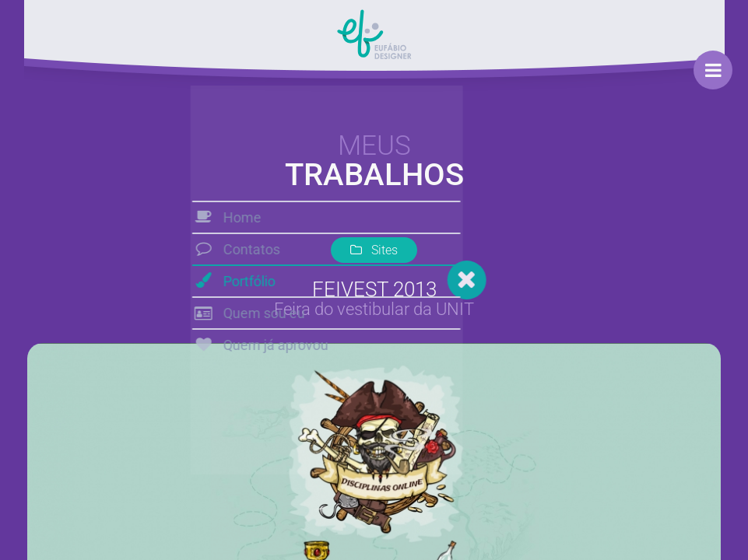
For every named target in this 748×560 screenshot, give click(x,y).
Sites (374, 250)
